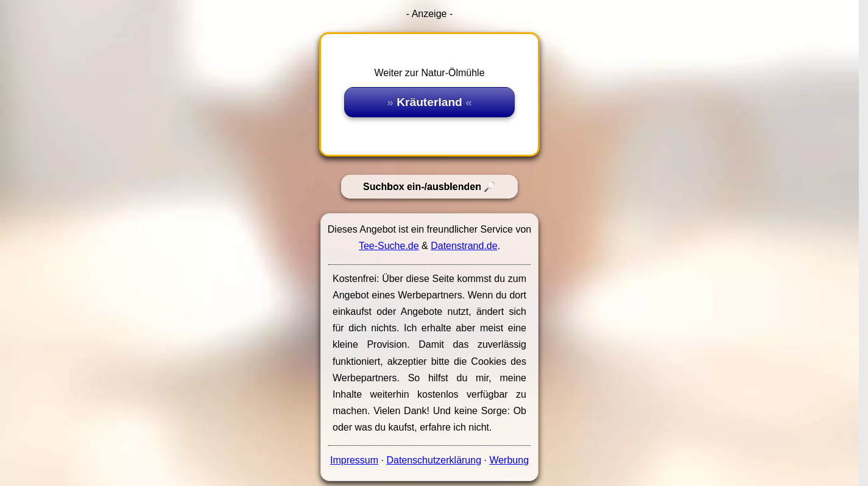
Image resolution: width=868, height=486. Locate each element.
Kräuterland (429, 102)
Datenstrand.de (464, 246)
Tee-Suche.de (389, 246)
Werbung (509, 460)
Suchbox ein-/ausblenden (422, 187)
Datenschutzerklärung (434, 460)
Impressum (354, 460)
